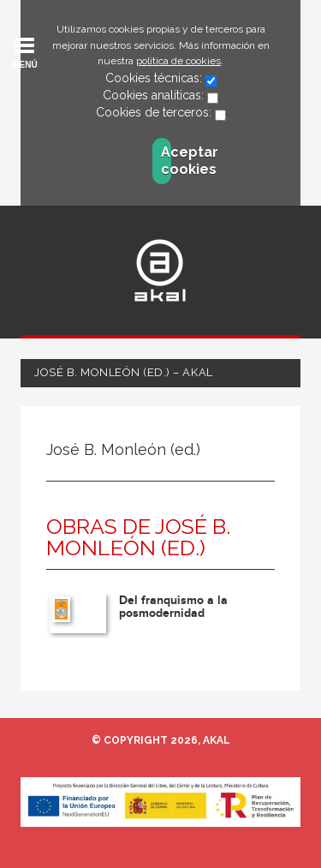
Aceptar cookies (166, 161)
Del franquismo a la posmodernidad (173, 607)
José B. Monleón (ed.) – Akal (124, 372)
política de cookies (178, 61)
